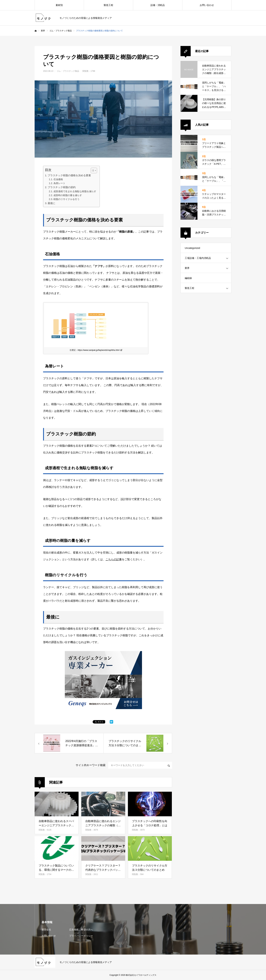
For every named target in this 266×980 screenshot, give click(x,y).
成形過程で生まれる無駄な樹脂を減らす (75, 191)
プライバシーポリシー (81, 936)
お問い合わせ (207, 5)
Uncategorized (192, 248)
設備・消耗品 (158, 5)
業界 (43, 31)
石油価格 (58, 179)
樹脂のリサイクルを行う (66, 199)
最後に (51, 203)
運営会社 (46, 930)
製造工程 (108, 5)
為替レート (59, 183)
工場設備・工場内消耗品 (198, 258)
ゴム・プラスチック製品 (61, 31)
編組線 (188, 278)
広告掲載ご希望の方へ (81, 930)
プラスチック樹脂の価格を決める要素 (69, 175)
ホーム (36, 31)
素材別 (59, 5)
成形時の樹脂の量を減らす (68, 195)
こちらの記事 (114, 559)
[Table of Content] (94, 170)
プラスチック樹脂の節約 (62, 187)
